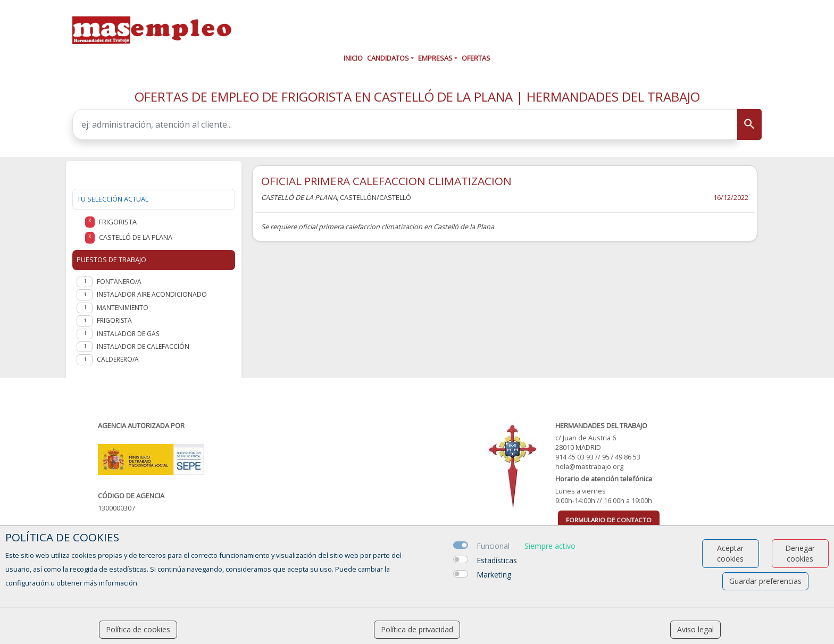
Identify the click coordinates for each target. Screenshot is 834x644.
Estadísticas (497, 560)
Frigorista (114, 320)
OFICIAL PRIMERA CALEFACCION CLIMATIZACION (386, 181)
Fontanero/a (119, 282)
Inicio (353, 58)
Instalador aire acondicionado (152, 294)
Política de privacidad (417, 629)
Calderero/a (118, 359)
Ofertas (476, 58)
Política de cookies (138, 629)
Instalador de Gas (128, 334)
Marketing (494, 575)
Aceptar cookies (730, 553)
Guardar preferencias (765, 581)
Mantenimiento (123, 308)
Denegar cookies (800, 553)
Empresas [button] (435, 58)
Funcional (493, 546)
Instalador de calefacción (143, 346)
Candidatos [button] (388, 58)
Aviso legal (695, 629)
